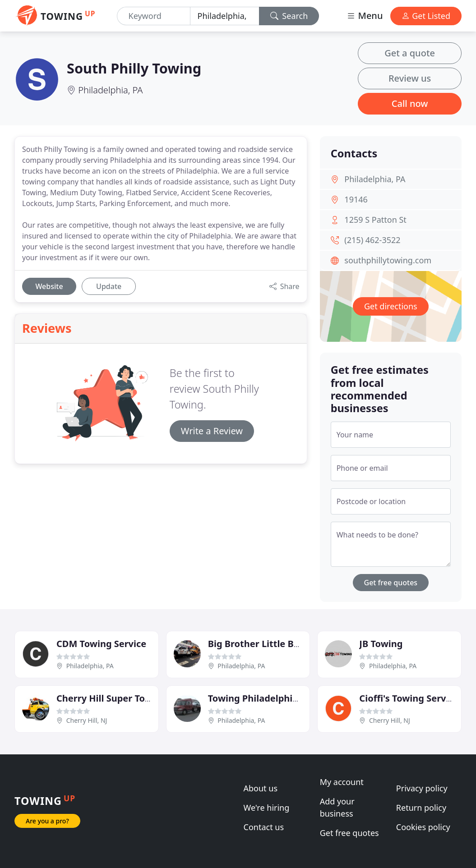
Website (49, 286)
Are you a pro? (47, 821)
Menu (365, 16)
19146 (356, 199)
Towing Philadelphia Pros (264, 698)
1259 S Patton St (375, 220)
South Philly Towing (134, 68)
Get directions (391, 306)
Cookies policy (423, 827)
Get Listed (426, 16)
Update (109, 286)
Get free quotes (391, 583)
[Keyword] (153, 16)
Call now (410, 103)
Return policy (421, 808)
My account (342, 782)
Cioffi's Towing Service (409, 698)
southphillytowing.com (388, 260)
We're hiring (267, 808)
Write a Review (212, 431)
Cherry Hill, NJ (87, 720)
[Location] (225, 16)
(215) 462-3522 (372, 240)
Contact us (264, 827)
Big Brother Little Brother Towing (282, 644)
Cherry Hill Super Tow (104, 698)
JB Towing (381, 644)
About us (261, 788)
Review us (410, 78)
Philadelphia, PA (110, 90)
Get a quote (410, 53)
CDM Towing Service (101, 644)
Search (289, 16)
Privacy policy (422, 788)
